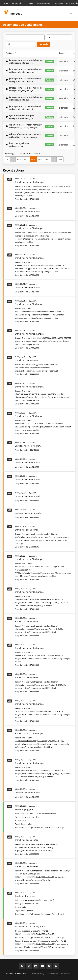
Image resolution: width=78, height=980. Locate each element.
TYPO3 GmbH (20, 974)
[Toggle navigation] (71, 14)
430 (47, 159)
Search (44, 44)
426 (19, 159)
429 (40, 159)
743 (60, 159)
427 (26, 159)
